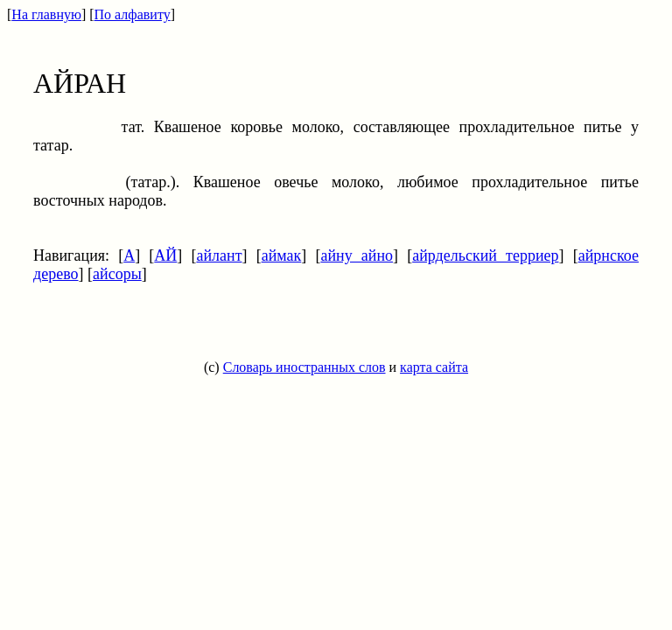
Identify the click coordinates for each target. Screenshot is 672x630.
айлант (219, 255)
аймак (282, 255)
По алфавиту (133, 14)
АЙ (165, 255)
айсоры (117, 274)
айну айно (357, 255)
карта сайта (434, 367)
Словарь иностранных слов (304, 367)
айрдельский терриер (485, 255)
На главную (46, 14)
